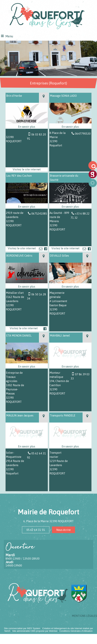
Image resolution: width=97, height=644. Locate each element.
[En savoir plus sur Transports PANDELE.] (70, 446)
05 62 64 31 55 (36, 530)
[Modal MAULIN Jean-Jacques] (27, 442)
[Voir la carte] (43, 98)
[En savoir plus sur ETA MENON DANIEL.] (27, 366)
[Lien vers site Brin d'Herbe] (27, 122)
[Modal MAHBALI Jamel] (70, 362)
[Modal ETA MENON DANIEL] (27, 362)
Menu (9, 36)
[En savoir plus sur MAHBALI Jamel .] (70, 366)
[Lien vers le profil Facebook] (46, 249)
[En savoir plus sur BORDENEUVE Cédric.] (27, 287)
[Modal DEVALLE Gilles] (70, 282)
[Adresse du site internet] (27, 169)
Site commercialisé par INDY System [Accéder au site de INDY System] (22, 628)
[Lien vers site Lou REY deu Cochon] (27, 202)
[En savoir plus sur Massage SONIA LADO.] (70, 127)
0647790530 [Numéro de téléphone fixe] (83, 134)
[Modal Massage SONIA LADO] (70, 122)
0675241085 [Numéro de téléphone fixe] (39, 214)
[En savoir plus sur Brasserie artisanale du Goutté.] (70, 207)
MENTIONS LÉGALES (84, 616)
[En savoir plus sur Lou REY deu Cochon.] (27, 207)
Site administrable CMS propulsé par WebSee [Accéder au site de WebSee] (35, 631)
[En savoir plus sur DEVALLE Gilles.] (70, 287)
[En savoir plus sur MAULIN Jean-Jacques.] (27, 446)
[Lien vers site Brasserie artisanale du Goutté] (70, 202)
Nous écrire (63, 530)
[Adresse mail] (41, 249)
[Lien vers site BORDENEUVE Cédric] (27, 282)
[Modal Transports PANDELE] (70, 442)
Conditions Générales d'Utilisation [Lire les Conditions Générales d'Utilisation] (76, 631)
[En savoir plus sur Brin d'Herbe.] (27, 127)
